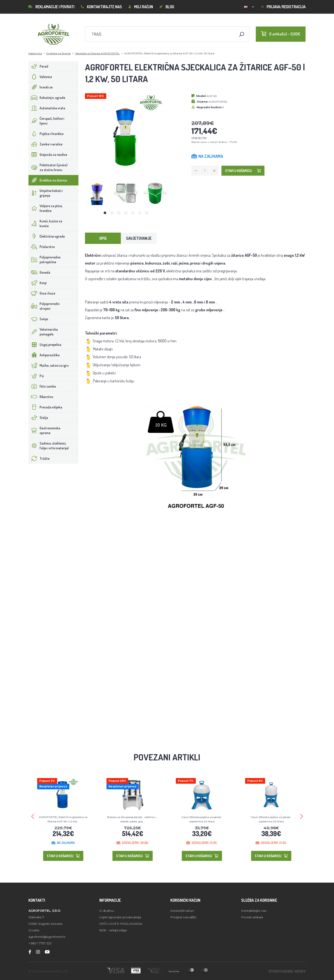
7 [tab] (147, 213)
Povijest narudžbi (183, 917)
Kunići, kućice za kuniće (45, 223)
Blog (167, 7)
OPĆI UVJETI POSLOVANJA (121, 924)
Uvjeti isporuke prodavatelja (120, 917)
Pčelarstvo (42, 247)
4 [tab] (126, 213)
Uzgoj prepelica (45, 345)
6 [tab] (140, 213)
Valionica (40, 77)
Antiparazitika (44, 355)
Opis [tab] (103, 238)
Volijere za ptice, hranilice (46, 208)
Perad (38, 66)
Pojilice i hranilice (46, 134)
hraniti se (41, 87)
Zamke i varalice (46, 144)
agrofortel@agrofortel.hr (47, 937)
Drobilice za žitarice (58, 53)
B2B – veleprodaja (113, 930)
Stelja (38, 418)
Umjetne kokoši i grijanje (46, 193)
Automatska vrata (47, 108)
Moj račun (141, 7)
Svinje (38, 319)
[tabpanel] (97, 193)
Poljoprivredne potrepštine (45, 260)
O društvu (107, 911)
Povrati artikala (252, 917)
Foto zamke (42, 386)
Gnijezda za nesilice (48, 155)
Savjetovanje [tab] (139, 238)
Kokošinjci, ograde (47, 98)
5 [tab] (133, 213)
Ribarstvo (41, 397)
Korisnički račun (182, 911)
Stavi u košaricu (243, 171)
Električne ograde (47, 236)
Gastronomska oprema (44, 430)
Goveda (39, 272)
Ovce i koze (42, 293)
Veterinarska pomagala (43, 332)
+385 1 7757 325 (40, 943)
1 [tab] (105, 213)
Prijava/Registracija (283, 7)
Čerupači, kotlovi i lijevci (46, 121)
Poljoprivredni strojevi (44, 306)
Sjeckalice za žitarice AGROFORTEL (97, 53)
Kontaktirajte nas (101, 7)
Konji (38, 283)
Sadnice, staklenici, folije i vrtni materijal (49, 446)
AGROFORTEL (218, 102)
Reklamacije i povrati (51, 7)
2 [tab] (112, 213)
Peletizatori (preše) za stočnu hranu (48, 167)
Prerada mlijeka (45, 407)
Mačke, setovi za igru (49, 365)
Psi (36, 376)
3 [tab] (119, 213)
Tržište (39, 458)
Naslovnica (35, 53)
